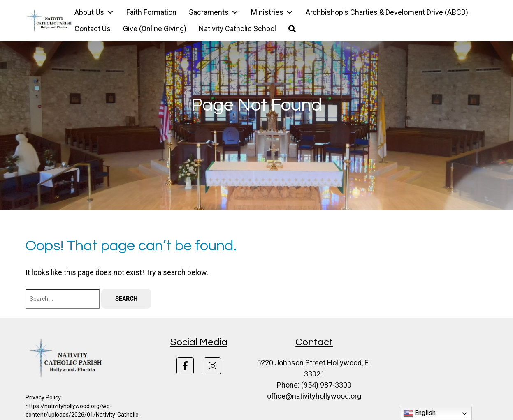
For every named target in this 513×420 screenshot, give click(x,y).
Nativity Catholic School (237, 29)
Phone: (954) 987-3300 (314, 385)
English (419, 413)
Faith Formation (151, 12)
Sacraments (214, 12)
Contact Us (93, 29)
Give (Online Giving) (155, 29)
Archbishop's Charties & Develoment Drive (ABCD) (387, 12)
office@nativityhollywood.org (314, 396)
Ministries (272, 12)
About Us (94, 12)
